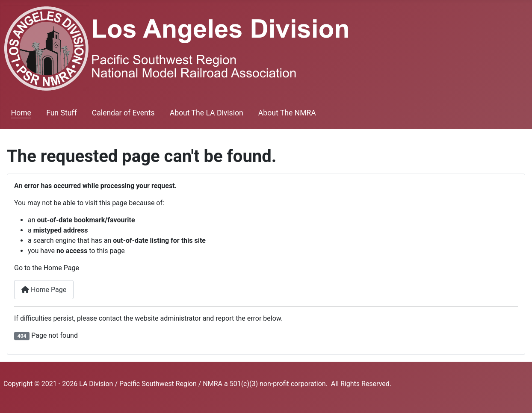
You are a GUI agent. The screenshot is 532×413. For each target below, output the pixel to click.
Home (21, 113)
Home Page (44, 290)
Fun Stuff (61, 113)
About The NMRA (287, 113)
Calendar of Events (123, 113)
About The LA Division (207, 113)
